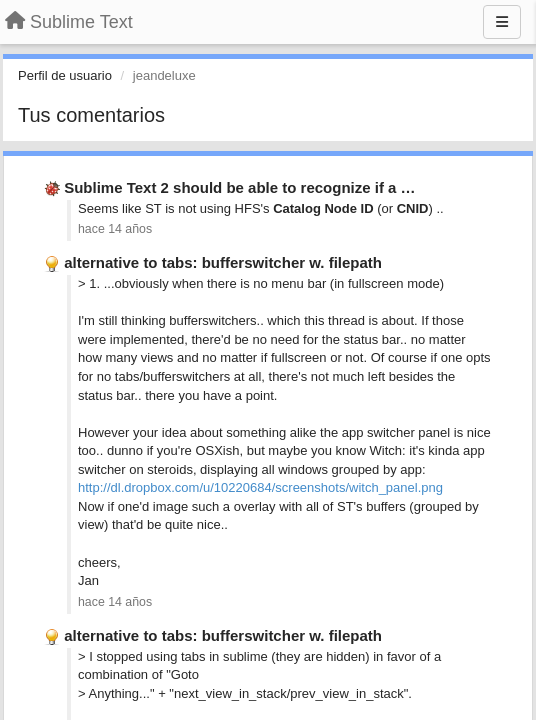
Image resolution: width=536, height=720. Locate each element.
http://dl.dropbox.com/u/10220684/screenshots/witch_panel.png (260, 487)
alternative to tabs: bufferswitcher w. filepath (223, 262)
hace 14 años (115, 229)
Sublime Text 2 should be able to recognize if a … (239, 187)
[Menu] (502, 22)
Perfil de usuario (65, 75)
